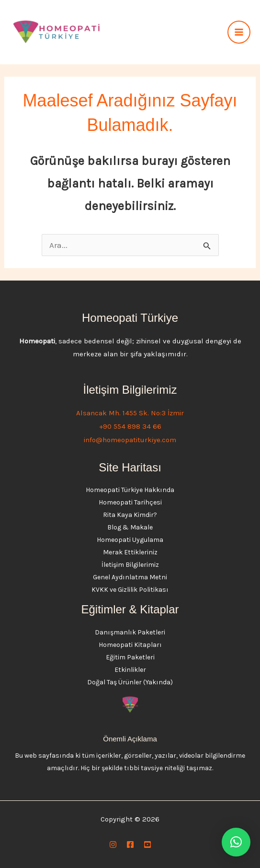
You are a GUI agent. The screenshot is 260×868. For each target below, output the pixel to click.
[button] (236, 842)
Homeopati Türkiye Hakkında (130, 490)
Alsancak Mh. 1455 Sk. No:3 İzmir (130, 413)
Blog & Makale (130, 527)
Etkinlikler (130, 670)
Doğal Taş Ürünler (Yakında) (130, 682)
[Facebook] (130, 845)
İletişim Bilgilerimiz (130, 565)
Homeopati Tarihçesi (130, 502)
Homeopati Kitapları (130, 645)
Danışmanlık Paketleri (130, 632)
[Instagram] (113, 845)
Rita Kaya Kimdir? (130, 515)
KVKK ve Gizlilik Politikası (130, 590)
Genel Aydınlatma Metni (130, 577)
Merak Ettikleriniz (130, 552)
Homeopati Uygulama (130, 540)
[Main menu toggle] (239, 32)
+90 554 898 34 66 (130, 426)
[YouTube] (147, 845)
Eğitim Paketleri (130, 657)
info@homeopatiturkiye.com (130, 440)
